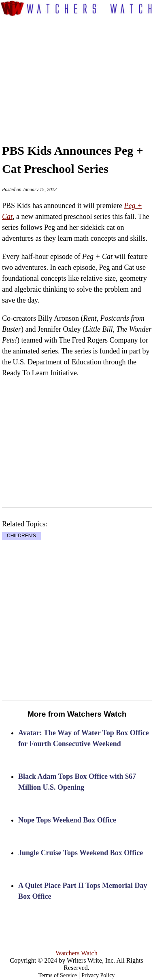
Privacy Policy (98, 975)
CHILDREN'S (21, 536)
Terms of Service (58, 975)
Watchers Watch (76, 953)
